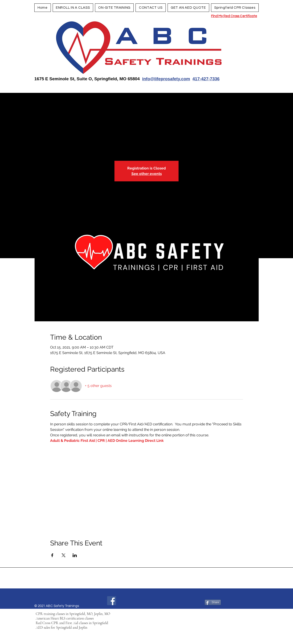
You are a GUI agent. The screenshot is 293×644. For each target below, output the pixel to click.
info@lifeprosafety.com (166, 79)
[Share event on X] (64, 555)
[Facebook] (112, 601)
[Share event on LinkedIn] (75, 555)
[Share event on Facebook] (52, 555)
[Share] (213, 602)
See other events (147, 174)
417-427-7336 (206, 79)
